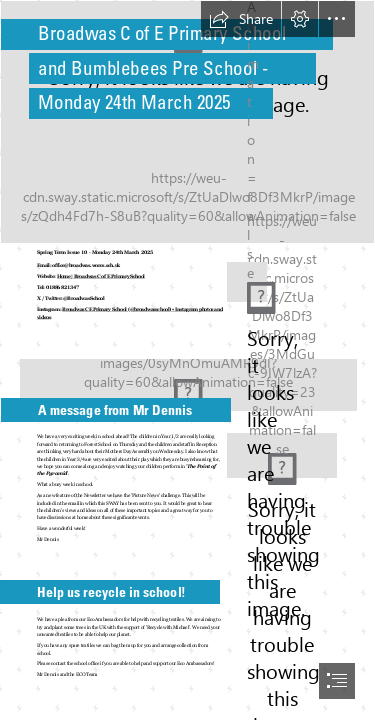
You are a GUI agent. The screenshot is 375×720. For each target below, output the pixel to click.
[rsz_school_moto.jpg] (282, 455)
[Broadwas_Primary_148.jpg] (187, 122)
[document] (187, 360)
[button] (241, 19)
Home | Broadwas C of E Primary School (101, 276)
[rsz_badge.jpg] (240, 280)
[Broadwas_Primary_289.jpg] (187, 377)
